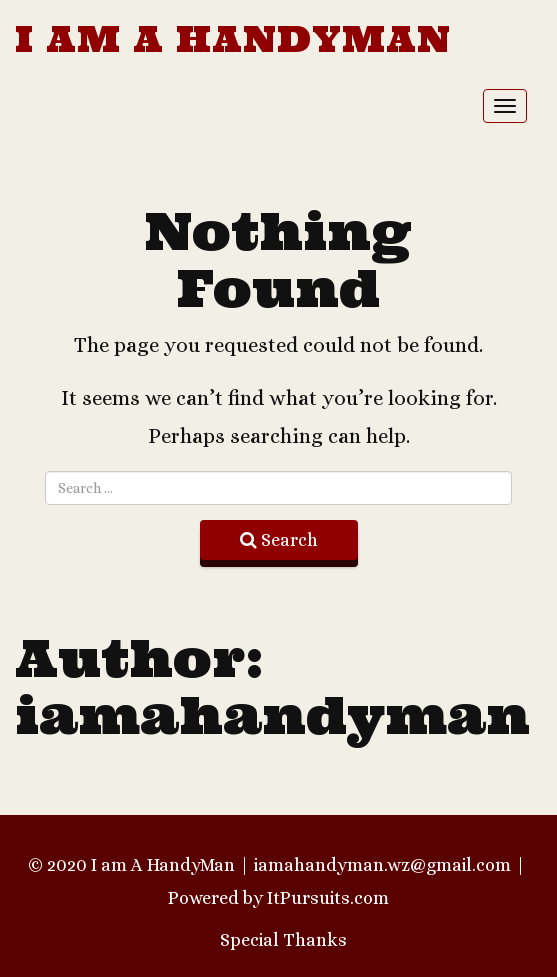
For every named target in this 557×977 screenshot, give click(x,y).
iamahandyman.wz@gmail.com (382, 865)
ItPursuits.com (328, 898)
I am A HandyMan (233, 39)
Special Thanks (283, 940)
